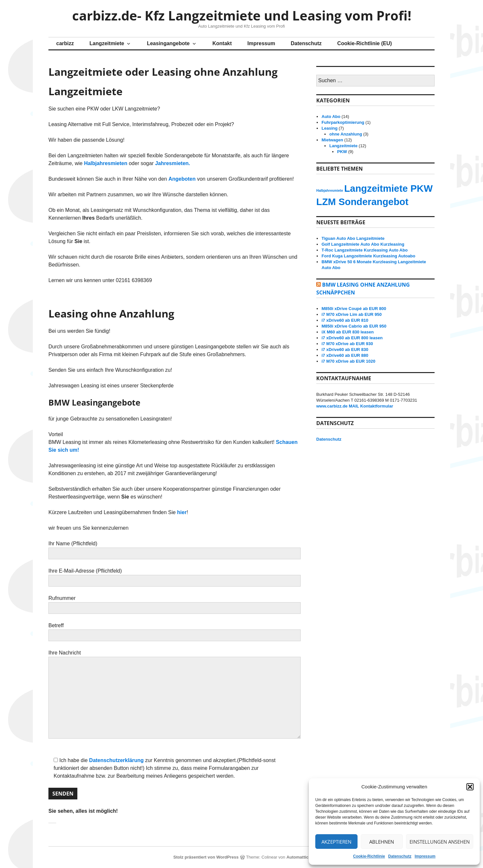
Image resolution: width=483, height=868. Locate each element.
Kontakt (222, 43)
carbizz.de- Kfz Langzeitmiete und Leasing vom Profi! (242, 15)
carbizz (65, 43)
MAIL (354, 406)
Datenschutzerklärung (116, 760)
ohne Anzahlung (346, 134)
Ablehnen (382, 842)
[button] (470, 787)
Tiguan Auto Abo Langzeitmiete (353, 238)
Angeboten (182, 179)
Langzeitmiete (107, 43)
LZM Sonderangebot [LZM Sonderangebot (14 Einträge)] (362, 202)
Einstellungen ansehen (440, 842)
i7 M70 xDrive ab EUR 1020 (348, 361)
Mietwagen (332, 140)
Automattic (297, 857)
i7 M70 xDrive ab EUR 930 (347, 344)
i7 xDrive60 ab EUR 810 (345, 320)
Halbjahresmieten (105, 163)
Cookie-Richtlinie (369, 856)
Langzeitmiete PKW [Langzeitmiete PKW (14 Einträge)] (388, 188)
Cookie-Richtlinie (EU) (365, 43)
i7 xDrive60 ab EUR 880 (345, 355)
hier (182, 512)
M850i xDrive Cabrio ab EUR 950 (354, 326)
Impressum (425, 856)
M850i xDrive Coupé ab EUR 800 (354, 309)
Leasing (329, 128)
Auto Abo (331, 117)
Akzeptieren (336, 842)
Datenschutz (400, 856)
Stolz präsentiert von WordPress (206, 857)
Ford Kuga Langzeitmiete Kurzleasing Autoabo (368, 256)
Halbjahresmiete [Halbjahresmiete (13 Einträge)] (330, 190)
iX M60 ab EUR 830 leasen (347, 332)
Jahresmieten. (173, 163)
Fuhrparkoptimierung (343, 122)
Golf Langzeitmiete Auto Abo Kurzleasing (363, 244)
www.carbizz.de (332, 406)
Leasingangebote (168, 43)
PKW (342, 152)
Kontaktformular (377, 406)
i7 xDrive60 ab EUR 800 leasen (352, 338)
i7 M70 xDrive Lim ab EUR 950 (352, 314)
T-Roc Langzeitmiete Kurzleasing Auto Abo (365, 250)
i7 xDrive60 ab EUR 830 (345, 350)
